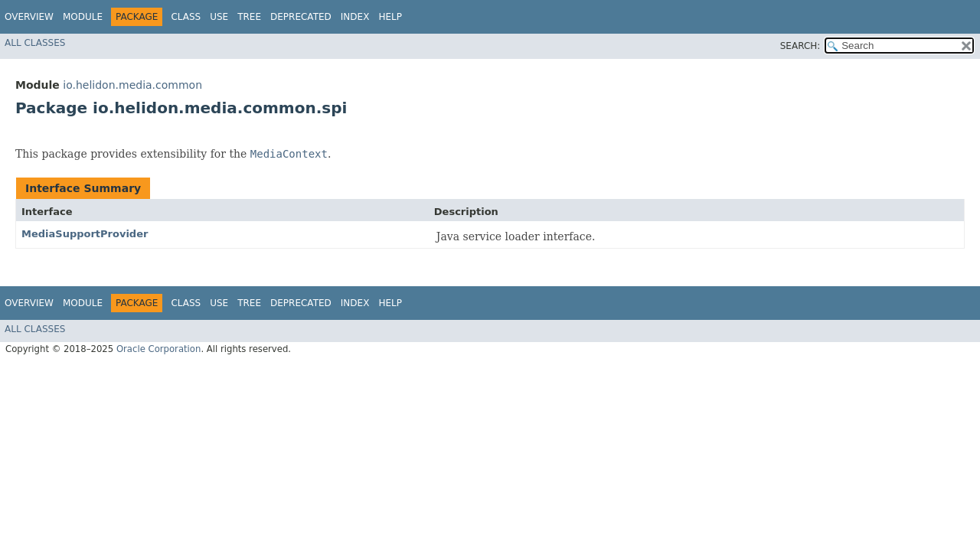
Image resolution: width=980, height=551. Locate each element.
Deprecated (301, 17)
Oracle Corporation (159, 349)
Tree (249, 17)
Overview (29, 17)
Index (355, 17)
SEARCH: (800, 46)
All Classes (35, 43)
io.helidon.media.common (132, 85)
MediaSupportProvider (85, 234)
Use (219, 17)
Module (83, 17)
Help (390, 17)
